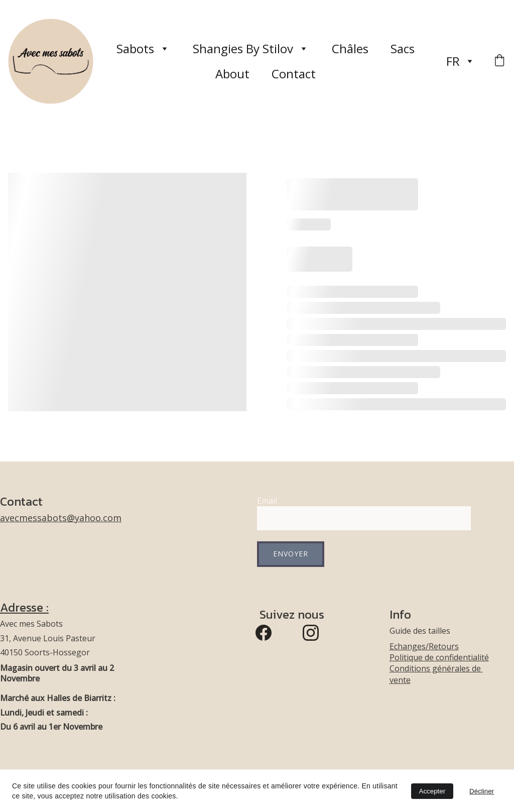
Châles (350, 48)
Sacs (403, 48)
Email (267, 501)
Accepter (432, 791)
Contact (294, 74)
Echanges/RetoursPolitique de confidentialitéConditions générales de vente (439, 663)
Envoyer (291, 554)
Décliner (482, 791)
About (232, 74)
